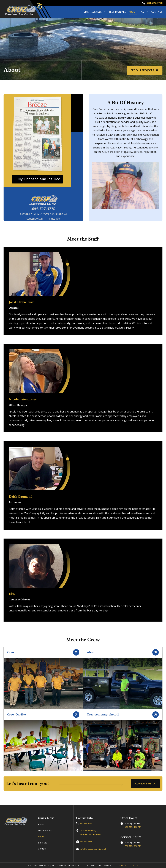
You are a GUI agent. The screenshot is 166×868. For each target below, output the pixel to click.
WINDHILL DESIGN (128, 865)
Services (99, 12)
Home (85, 12)
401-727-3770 (43, 209)
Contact (157, 12)
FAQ (144, 12)
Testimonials (117, 12)
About (133, 12)
